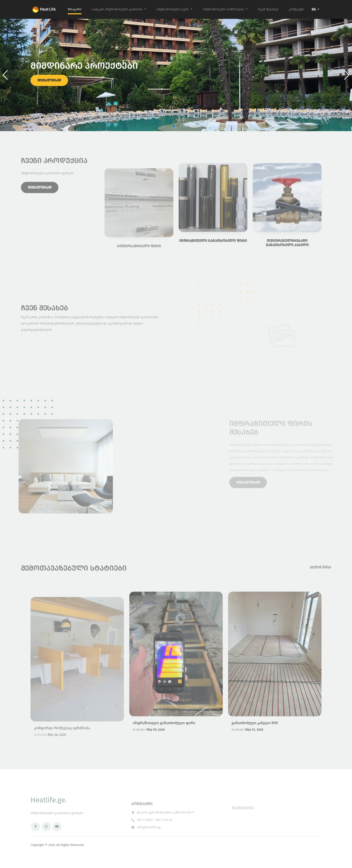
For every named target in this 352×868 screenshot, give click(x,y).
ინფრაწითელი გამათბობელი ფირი (164, 737)
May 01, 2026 (254, 744)
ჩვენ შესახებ (268, 9)
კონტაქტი (296, 9)
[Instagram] (46, 838)
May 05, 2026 (155, 744)
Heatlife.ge (49, 811)
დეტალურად (49, 83)
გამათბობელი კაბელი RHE (255, 737)
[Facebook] (35, 838)
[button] (347, 75)
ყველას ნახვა (332, 567)
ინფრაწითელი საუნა (173, 9)
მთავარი (75, 9)
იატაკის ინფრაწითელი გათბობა (118, 9)
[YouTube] (57, 838)
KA (314, 9)
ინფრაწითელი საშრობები (224, 9)
